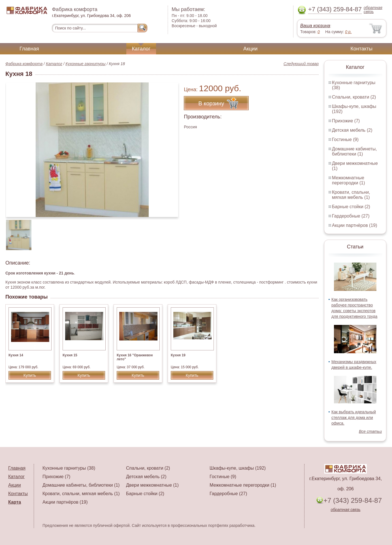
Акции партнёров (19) (355, 225)
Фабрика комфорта (24, 64)
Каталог (141, 49)
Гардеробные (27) (351, 216)
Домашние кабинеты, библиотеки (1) (354, 151)
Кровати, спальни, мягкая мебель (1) (351, 195)
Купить (30, 375)
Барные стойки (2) (351, 207)
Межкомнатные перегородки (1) (348, 180)
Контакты (361, 49)
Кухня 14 (16, 355)
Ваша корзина (315, 26)
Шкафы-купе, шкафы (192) (238, 468)
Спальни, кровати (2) (354, 97)
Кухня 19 (178, 355)
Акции (250, 49)
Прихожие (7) (346, 121)
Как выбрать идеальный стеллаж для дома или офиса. (354, 418)
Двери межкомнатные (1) (152, 485)
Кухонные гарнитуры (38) (69, 468)
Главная (29, 49)
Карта (15, 502)
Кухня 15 (70, 355)
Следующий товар (301, 64)
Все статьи (370, 431)
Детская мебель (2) (352, 130)
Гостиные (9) (345, 140)
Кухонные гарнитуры (85, 64)
